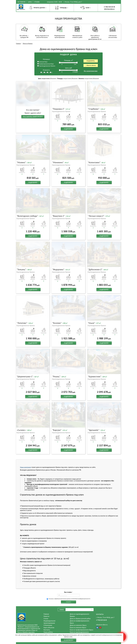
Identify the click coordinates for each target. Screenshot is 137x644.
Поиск (62, 610)
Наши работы (48, 632)
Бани (87, 8)
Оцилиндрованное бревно (46, 66)
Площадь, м (68, 60)
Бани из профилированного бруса (81, 630)
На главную (22, 2)
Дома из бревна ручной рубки (80, 619)
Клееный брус (42, 62)
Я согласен (68, 640)
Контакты (47, 630)
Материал (46, 59)
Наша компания (25, 467)
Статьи (46, 619)
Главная (46, 614)
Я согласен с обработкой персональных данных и (69, 599)
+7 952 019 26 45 (109, 7)
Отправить (68, 602)
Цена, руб (68, 68)
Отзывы (37, 2)
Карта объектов (49, 628)
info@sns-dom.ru (109, 9)
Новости (46, 616)
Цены (30, 2)
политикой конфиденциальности (81, 599)
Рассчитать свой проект (33, 117)
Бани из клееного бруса (78, 628)
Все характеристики (91, 71)
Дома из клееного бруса (78, 625)
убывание (53, 78)
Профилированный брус (46, 64)
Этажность (46, 70)
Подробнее (68, 129)
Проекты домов (39, 8)
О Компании (48, 625)
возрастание (46, 78)
